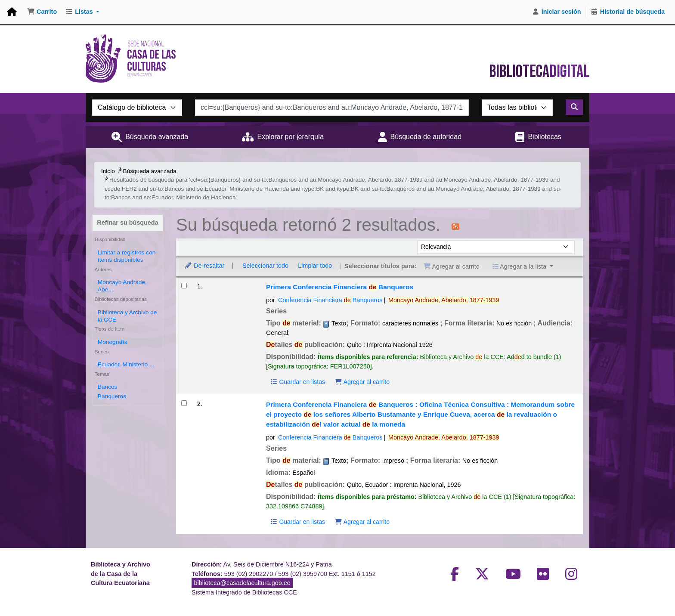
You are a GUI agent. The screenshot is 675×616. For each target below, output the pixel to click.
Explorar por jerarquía (290, 137)
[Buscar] (574, 107)
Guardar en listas (297, 382)
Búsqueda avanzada (157, 137)
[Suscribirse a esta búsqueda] (455, 226)
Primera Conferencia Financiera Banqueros (340, 287)
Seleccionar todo (265, 266)
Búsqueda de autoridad (426, 137)
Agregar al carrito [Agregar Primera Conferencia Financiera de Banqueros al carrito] (362, 382)
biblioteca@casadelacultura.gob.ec (242, 583)
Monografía (113, 342)
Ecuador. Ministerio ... (126, 364)
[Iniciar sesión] (557, 12)
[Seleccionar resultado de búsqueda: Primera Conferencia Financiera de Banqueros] (184, 286)
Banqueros (112, 396)
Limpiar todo (315, 266)
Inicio (108, 171)
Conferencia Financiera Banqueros (330, 300)
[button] (42, 12)
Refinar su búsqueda (127, 223)
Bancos (108, 387)
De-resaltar (204, 266)
